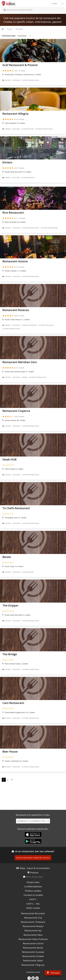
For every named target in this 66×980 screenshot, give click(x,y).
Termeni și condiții (33, 895)
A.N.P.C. (33, 899)
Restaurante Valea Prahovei (33, 939)
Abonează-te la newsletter (31, 821)
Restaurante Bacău (33, 948)
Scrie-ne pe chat (34, 877)
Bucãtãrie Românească (29, 325)
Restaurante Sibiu (33, 935)
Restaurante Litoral (33, 943)
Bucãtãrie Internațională (31, 80)
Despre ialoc (33, 882)
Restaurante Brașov (33, 926)
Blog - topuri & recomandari (35, 868)
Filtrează (53, 973)
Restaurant (19, 29)
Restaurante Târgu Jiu (33, 965)
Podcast (34, 873)
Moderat (7, 80)
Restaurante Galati (33, 960)
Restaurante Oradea (33, 956)
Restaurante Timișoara (33, 922)
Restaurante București (33, 913)
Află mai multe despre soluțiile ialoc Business (33, 858)
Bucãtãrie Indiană (28, 572)
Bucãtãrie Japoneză (28, 178)
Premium (7, 129)
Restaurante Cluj (33, 918)
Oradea (10, 29)
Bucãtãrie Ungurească (46, 325)
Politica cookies (33, 891)
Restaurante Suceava (33, 952)
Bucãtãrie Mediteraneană (49, 228)
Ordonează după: (9, 36)
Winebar (25, 377)
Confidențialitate (33, 886)
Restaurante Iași (33, 930)
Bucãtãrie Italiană (28, 129)
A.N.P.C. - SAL (33, 904)
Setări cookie (33, 908)
